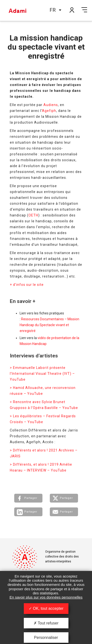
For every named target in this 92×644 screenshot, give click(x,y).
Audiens (51, 105)
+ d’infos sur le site (27, 285)
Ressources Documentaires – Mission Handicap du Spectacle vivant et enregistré (49, 325)
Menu (84, 10)
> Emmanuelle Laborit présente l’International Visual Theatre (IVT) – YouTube (42, 374)
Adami (17, 11)
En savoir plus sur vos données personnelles (46, 597)
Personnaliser (46, 638)
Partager (31, 498)
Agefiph (49, 111)
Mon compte (72, 10)
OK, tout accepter (46, 608)
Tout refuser (46, 623)
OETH (33, 215)
